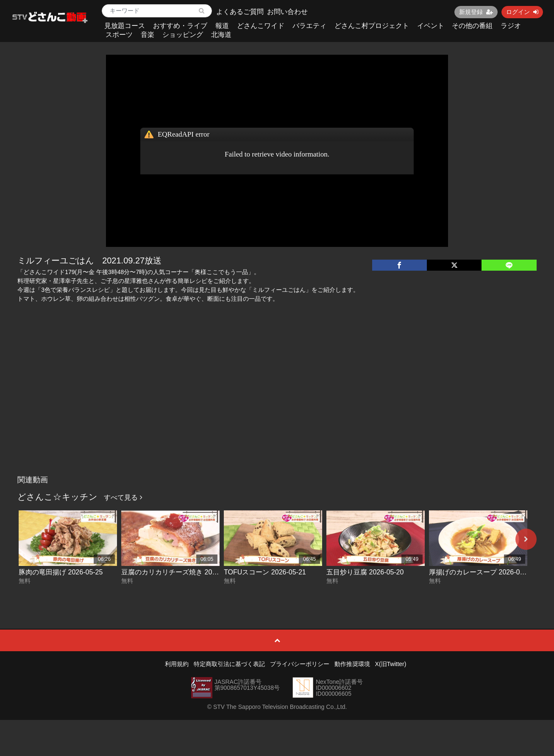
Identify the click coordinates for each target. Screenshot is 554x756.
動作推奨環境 (352, 664)
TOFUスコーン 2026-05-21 (265, 572)
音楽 (148, 35)
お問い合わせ (287, 12)
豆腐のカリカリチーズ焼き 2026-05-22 (180, 572)
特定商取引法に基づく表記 (229, 664)
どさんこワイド (261, 26)
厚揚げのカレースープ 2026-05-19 (481, 572)
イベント (431, 26)
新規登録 (476, 12)
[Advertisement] (277, 408)
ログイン (522, 12)
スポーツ (119, 35)
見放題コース (125, 26)
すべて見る (123, 497)
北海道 (221, 35)
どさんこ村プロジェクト (372, 26)
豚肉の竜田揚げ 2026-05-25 (61, 572)
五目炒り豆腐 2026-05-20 (365, 572)
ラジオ (511, 26)
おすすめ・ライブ (180, 26)
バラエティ (309, 26)
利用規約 (177, 664)
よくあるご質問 (240, 12)
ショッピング (183, 35)
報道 (222, 26)
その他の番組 (472, 26)
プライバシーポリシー (300, 664)
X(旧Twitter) (391, 664)
